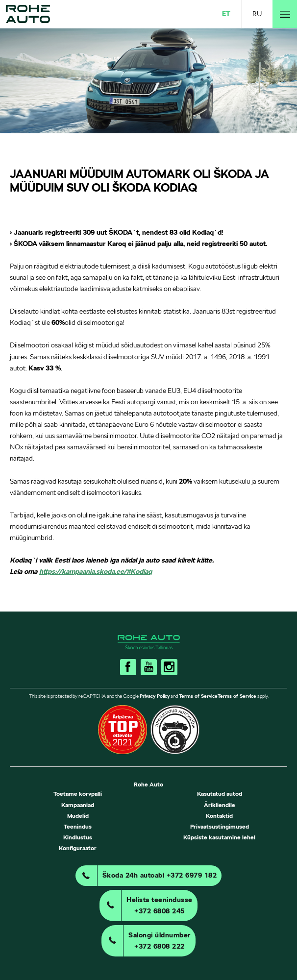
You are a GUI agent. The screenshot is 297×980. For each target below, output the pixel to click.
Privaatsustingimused (220, 826)
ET (226, 14)
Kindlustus (78, 837)
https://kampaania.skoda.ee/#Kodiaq (96, 571)
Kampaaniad (78, 805)
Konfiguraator (78, 848)
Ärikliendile (220, 805)
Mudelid (78, 816)
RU (257, 14)
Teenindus (78, 826)
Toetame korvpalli (78, 794)
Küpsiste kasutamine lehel (219, 837)
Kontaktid (219, 816)
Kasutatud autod (220, 794)
